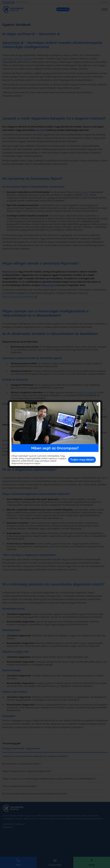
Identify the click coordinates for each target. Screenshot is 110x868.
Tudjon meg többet (82, 460)
